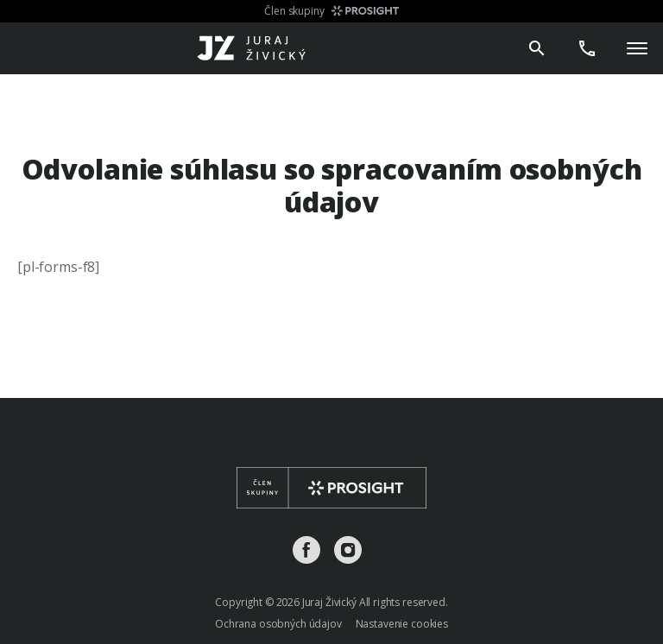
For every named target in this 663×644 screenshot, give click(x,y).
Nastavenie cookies (402, 624)
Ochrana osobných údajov (278, 624)
